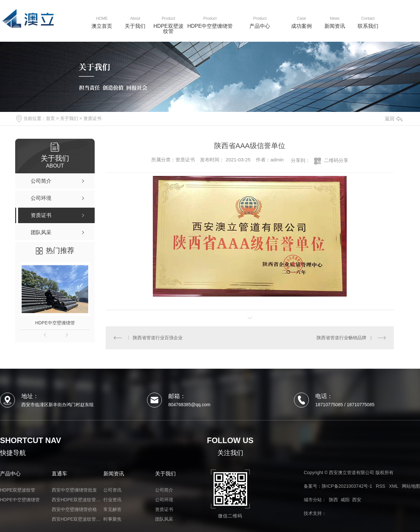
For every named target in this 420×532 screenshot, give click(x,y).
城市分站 (313, 500)
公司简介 (164, 490)
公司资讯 (112, 490)
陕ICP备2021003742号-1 (347, 486)
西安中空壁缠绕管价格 (74, 509)
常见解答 (112, 509)
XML (394, 486)
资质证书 (92, 118)
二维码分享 (336, 160)
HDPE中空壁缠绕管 (55, 323)
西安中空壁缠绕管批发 (74, 490)
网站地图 (411, 486)
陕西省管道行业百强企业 (158, 338)
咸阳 (345, 500)
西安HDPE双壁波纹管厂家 (78, 519)
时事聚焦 (112, 519)
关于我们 (69, 118)
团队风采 (164, 519)
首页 (50, 118)
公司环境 (164, 500)
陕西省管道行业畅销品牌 (341, 338)
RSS (381, 486)
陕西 (333, 500)
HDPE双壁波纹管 (18, 490)
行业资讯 (112, 500)
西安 (357, 500)
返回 (394, 119)
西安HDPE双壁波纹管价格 (78, 500)
